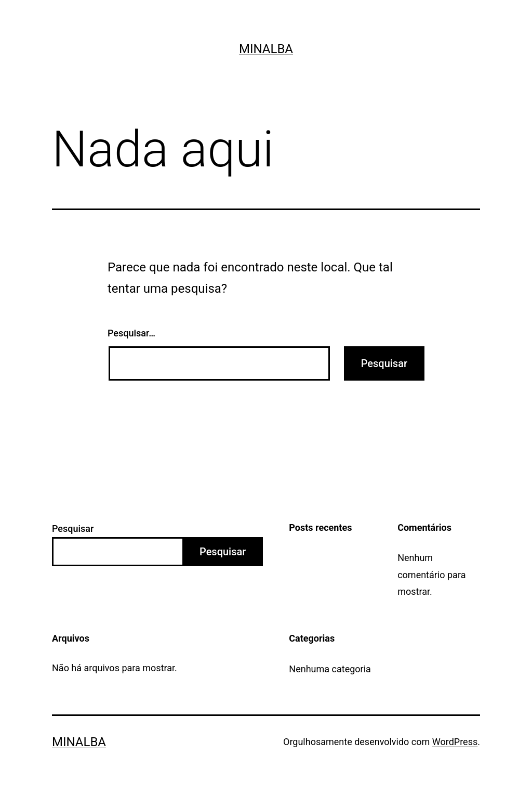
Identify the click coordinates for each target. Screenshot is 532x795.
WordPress (455, 742)
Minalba (266, 49)
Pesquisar (73, 529)
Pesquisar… (131, 333)
